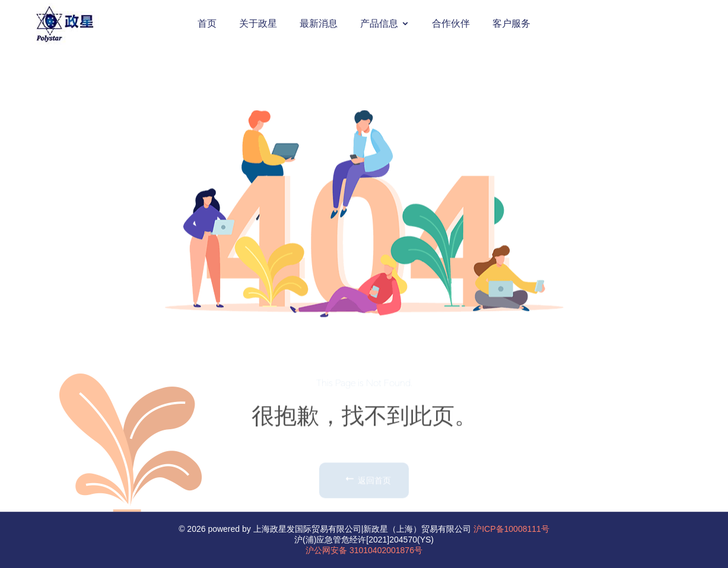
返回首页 (367, 499)
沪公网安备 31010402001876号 (364, 550)
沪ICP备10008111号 (511, 529)
